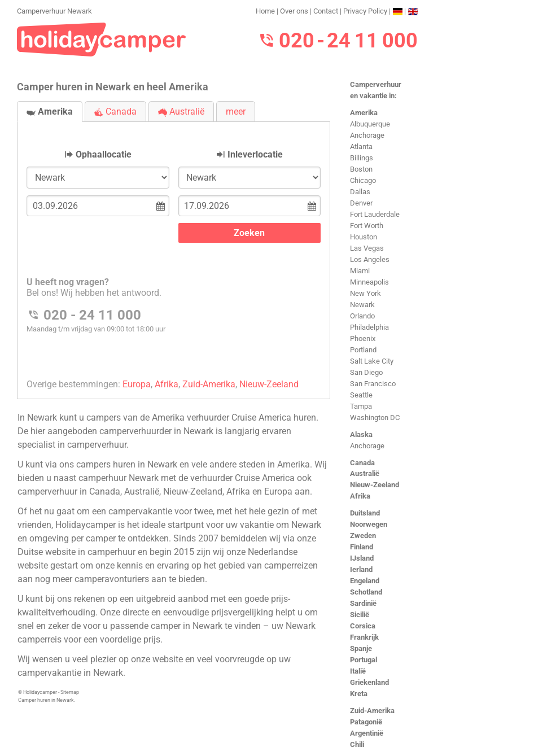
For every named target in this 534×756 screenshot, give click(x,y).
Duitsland (365, 513)
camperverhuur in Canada (69, 491)
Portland (363, 350)
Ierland (361, 569)
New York (366, 293)
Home (265, 11)
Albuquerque (370, 124)
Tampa (361, 406)
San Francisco (373, 384)
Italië (358, 671)
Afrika (360, 496)
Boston (361, 169)
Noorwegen (369, 524)
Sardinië (363, 603)
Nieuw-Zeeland (375, 485)
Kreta (359, 694)
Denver (361, 203)
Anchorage (367, 135)
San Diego (366, 372)
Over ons (294, 11)
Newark (362, 305)
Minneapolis (369, 282)
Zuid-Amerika (372, 711)
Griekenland (369, 682)
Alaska (361, 434)
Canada (362, 463)
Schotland (366, 592)
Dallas (360, 192)
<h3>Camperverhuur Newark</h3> (174, 251)
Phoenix (363, 338)
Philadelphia (369, 327)
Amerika (364, 113)
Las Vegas (367, 248)
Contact (326, 11)
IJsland (362, 558)
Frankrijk (364, 637)
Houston (364, 237)
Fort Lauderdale (375, 214)
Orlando (362, 316)
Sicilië (360, 615)
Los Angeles (370, 259)
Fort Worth (367, 226)
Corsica (363, 626)
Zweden (363, 536)
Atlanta (361, 147)
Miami (360, 271)
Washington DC (375, 418)
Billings (362, 158)
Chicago (363, 180)
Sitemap (70, 692)
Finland (362, 547)
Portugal (364, 660)
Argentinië (367, 733)
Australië (365, 473)
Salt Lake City (372, 361)
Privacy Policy (365, 11)
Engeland (365, 581)
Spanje (361, 648)
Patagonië (366, 722)
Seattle (361, 395)
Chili (357, 744)
